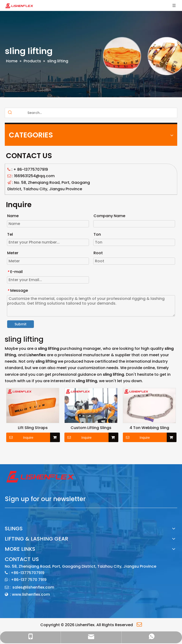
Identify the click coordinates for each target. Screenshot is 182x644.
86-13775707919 (33, 169)
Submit (21, 324)
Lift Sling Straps (33, 428)
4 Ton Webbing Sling (149, 428)
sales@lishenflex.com (33, 587)
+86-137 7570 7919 (29, 580)
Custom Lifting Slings (91, 428)
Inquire (20, 437)
